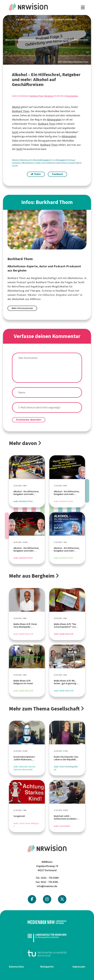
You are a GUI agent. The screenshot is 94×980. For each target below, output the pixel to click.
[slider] (47, 40)
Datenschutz (17, 967)
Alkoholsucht (26, 160)
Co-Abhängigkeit (60, 160)
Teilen (36, 174)
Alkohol (16, 107)
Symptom (17, 163)
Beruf (79, 163)
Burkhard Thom (37, 96)
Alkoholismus (28, 163)
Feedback (58, 174)
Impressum (79, 967)
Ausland (72, 163)
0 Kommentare (72, 96)
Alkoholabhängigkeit (42, 160)
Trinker (38, 163)
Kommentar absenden (29, 420)
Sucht (15, 132)
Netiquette (47, 967)
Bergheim (49, 96)
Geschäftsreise (49, 163)
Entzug (71, 160)
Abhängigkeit (54, 120)
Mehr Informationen (22, 308)
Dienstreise (62, 163)
